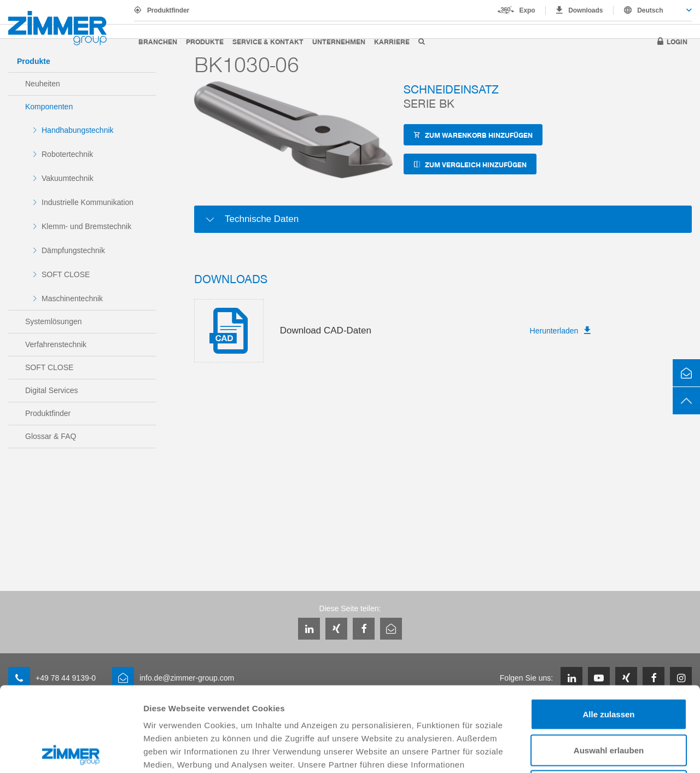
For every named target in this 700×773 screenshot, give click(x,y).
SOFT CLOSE (66, 274)
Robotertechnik (67, 154)
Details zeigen (582, 751)
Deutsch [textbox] (650, 10)
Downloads (585, 10)
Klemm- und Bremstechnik (86, 226)
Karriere (392, 41)
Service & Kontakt (268, 41)
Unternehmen (339, 41)
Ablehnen (609, 701)
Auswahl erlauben (609, 666)
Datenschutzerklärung (428, 706)
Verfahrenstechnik (56, 344)
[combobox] (653, 10)
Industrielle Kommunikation (87, 202)
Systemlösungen (54, 321)
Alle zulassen (608, 629)
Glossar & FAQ (51, 436)
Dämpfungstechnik (73, 250)
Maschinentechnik (72, 298)
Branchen (158, 41)
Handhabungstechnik (78, 130)
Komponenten (49, 107)
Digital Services (51, 390)
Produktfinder (168, 10)
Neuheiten (43, 84)
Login (677, 41)
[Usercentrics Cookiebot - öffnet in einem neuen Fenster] (71, 752)
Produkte (205, 41)
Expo (527, 10)
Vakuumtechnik (68, 178)
